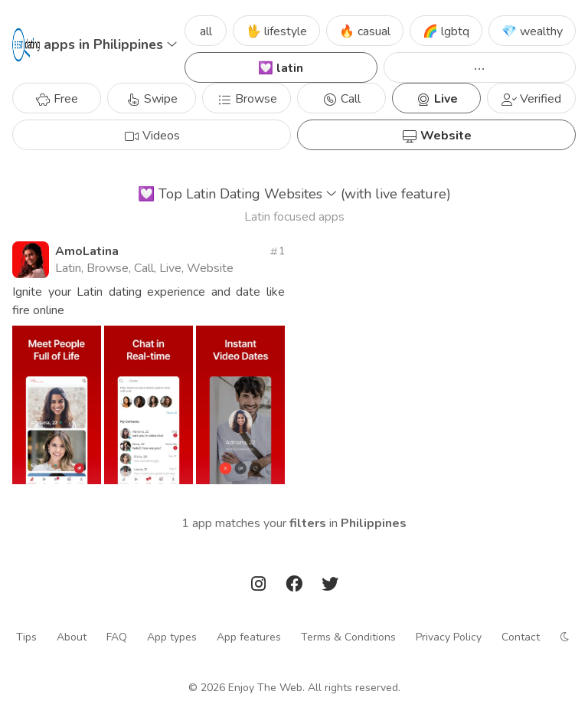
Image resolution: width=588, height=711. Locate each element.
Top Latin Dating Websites (294, 194)
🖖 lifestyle (276, 31)
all (206, 31)
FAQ (117, 636)
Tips (26, 636)
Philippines (374, 523)
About (72, 636)
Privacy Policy (449, 636)
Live (437, 99)
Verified (531, 99)
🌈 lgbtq (446, 31)
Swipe (152, 99)
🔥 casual (365, 31)
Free (57, 99)
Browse (247, 99)
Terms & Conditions (348, 636)
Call (341, 99)
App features (249, 636)
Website (437, 136)
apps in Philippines (110, 44)
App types (172, 636)
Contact (521, 636)
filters (308, 523)
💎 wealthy (532, 31)
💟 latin (281, 68)
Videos (152, 136)
